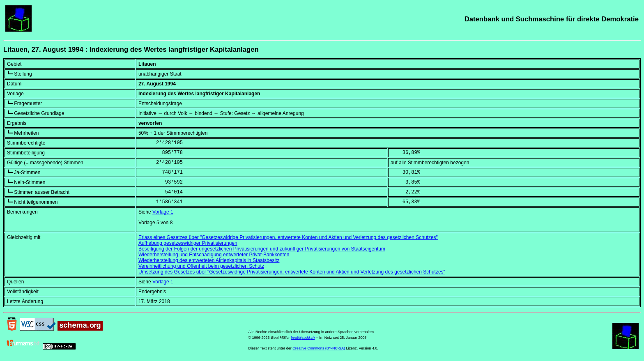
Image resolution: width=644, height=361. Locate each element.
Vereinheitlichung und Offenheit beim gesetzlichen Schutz (201, 266)
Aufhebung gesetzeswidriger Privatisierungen (188, 243)
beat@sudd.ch (303, 338)
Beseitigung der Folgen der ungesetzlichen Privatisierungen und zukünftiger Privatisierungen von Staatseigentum (262, 249)
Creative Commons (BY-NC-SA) (319, 348)
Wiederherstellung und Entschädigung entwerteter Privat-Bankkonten (214, 255)
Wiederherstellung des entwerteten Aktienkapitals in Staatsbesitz (209, 260)
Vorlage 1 (163, 212)
